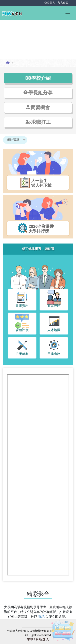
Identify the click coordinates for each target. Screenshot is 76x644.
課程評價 (22, 330)
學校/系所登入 (38, 639)
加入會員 (63, 3)
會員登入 (50, 3)
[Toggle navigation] (70, 13)
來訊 (42, 617)
